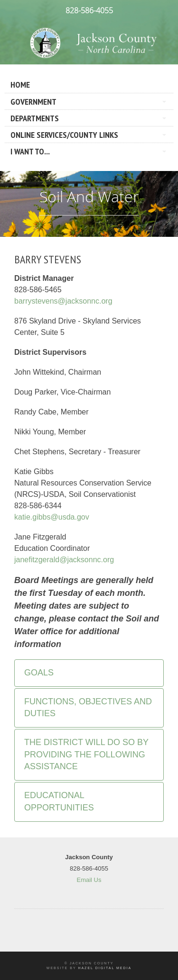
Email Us (89, 880)
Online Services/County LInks (64, 135)
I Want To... (30, 151)
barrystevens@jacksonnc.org (63, 301)
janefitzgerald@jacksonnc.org (64, 560)
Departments (35, 118)
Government (33, 102)
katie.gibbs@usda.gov (52, 517)
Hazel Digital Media (105, 968)
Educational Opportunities (59, 801)
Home (20, 85)
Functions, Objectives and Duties (88, 708)
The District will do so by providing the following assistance (86, 754)
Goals (39, 673)
